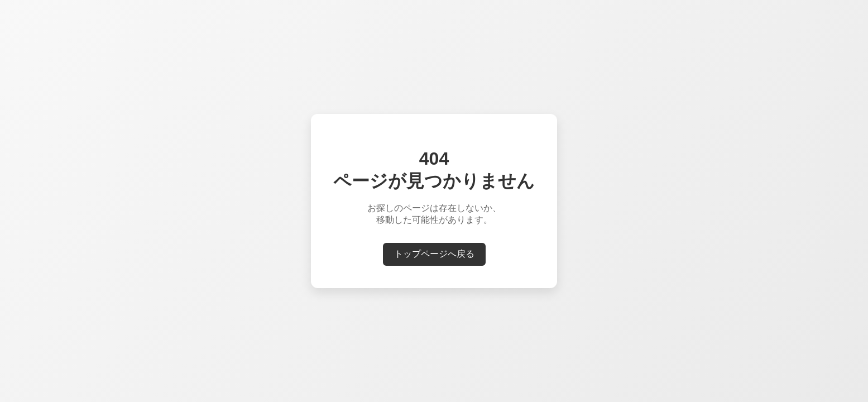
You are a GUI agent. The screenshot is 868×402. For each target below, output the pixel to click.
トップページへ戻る (434, 254)
